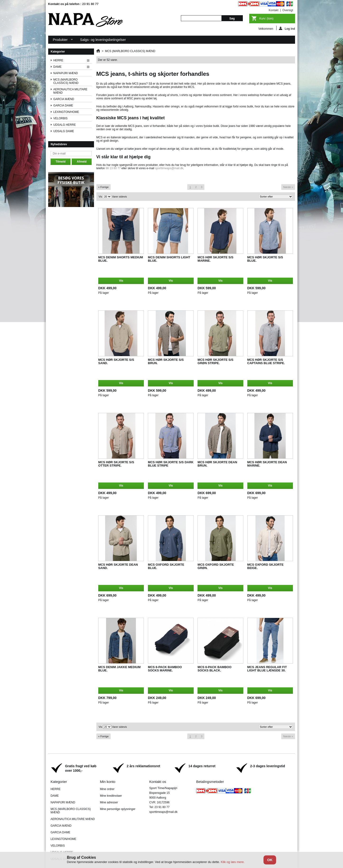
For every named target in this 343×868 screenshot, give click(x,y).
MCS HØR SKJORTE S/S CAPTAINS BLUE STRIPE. (266, 361)
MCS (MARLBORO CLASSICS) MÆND (66, 81)
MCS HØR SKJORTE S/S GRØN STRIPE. (215, 361)
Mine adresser (109, 802)
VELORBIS (61, 118)
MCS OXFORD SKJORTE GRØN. (216, 566)
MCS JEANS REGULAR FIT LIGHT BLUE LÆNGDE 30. (267, 669)
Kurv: (266, 19)
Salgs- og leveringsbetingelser (103, 40)
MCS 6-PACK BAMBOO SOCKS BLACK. (214, 669)
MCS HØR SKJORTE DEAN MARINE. (267, 464)
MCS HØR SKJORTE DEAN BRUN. (217, 464)
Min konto (108, 782)
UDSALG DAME (64, 131)
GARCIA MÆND (64, 99)
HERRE (58, 60)
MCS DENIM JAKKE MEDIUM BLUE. (119, 669)
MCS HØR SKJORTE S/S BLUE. (265, 259)
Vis (101, 197)
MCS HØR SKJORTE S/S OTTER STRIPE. (116, 464)
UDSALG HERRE (65, 125)
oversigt (288, 10)
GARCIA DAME (63, 106)
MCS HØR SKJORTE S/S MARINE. (215, 259)
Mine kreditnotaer (111, 796)
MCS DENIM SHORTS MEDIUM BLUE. (121, 259)
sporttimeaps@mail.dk (169, 168)
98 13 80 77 (113, 168)
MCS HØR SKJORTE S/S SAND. (116, 361)
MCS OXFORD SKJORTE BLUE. (166, 566)
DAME (58, 67)
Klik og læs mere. (233, 862)
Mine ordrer (107, 789)
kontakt (274, 10)
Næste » (288, 187)
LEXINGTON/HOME (66, 112)
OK (270, 860)
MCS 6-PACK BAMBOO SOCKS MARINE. (165, 669)
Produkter (61, 41)
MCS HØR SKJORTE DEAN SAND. (118, 566)
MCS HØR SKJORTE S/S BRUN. (166, 361)
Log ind (287, 28)
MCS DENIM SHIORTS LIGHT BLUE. (169, 259)
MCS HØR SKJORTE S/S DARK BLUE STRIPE (171, 464)
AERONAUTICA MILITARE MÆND (70, 91)
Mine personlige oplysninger (118, 809)
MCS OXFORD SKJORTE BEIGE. (265, 566)
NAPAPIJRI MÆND (66, 73)
